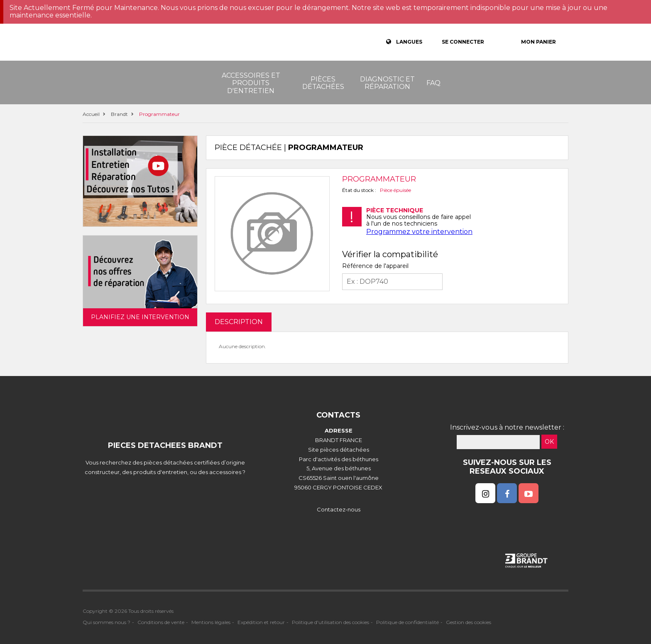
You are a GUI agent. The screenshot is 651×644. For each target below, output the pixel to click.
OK (549, 442)
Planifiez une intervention (140, 317)
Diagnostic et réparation (387, 83)
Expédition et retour (261, 622)
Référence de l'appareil (375, 266)
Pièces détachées (323, 83)
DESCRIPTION (239, 322)
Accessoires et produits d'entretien (251, 83)
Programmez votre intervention (419, 232)
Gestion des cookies (469, 622)
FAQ (433, 83)
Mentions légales (211, 622)
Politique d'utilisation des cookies (330, 622)
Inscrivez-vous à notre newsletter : (507, 427)
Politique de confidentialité (407, 622)
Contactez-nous (339, 509)
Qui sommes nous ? (106, 622)
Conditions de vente (161, 622)
